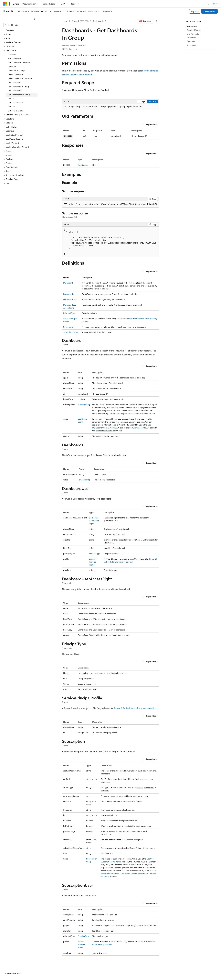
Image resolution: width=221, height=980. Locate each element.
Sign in (215, 4)
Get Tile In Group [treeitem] (15, 103)
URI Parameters (194, 34)
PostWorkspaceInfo (138, 428)
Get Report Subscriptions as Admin (133, 413)
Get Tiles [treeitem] (12, 107)
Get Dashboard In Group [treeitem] (19, 87)
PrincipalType (69, 313)
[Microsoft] (5, 4)
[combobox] (19, 25)
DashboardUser (70, 299)
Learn (65, 21)
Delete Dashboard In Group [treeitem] (20, 78)
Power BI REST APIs (80, 21)
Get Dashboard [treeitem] (14, 82)
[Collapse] (35, 19)
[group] (111, 204)
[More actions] (157, 21)
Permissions (192, 26)
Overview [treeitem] (10, 30)
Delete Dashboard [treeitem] (16, 74)
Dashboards (98, 21)
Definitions (192, 45)
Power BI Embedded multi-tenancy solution (135, 708)
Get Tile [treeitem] (11, 99)
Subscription (69, 327)
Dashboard (68, 283)
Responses (192, 38)
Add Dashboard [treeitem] (15, 58)
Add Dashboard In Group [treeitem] (19, 62)
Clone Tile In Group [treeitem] (16, 70)
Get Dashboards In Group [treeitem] (19, 95)
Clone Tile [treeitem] (12, 66)
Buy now (195, 11)
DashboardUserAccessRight (94, 521)
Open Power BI (210, 11)
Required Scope (194, 30)
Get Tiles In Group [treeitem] (16, 111)
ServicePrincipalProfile (93, 562)
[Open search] (208, 4)
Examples (191, 41)
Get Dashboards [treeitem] (15, 90)
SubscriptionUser (71, 332)
